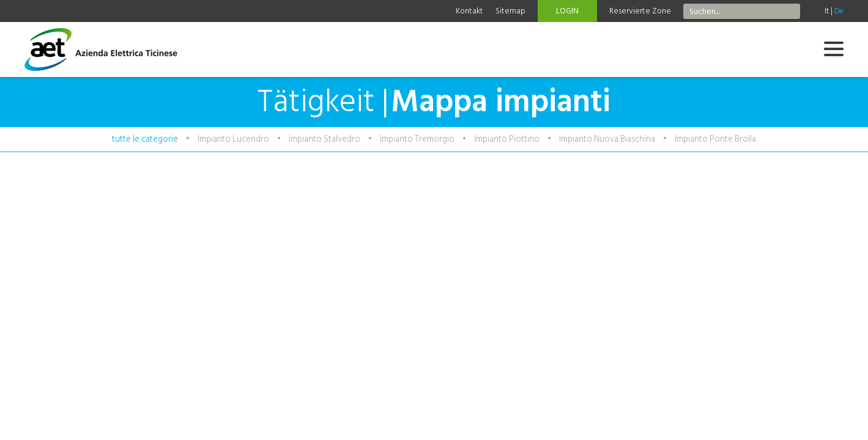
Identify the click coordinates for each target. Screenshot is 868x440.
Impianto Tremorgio (417, 139)
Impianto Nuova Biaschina (607, 139)
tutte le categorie (145, 139)
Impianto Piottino (507, 139)
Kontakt (469, 11)
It (827, 11)
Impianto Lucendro (233, 139)
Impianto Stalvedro (325, 139)
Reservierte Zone (640, 11)
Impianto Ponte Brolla (715, 139)
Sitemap (510, 11)
